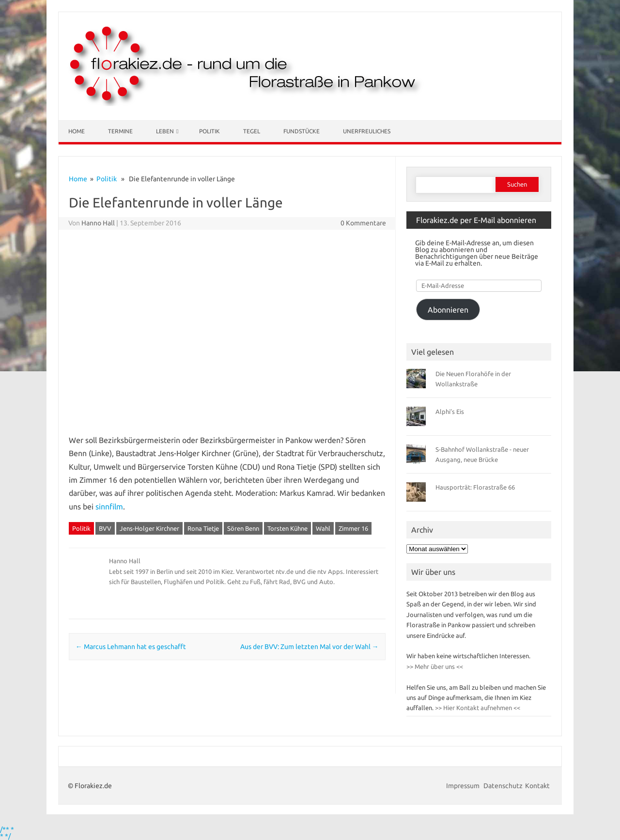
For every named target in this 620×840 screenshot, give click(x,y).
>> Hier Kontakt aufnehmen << (477, 708)
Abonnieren (448, 310)
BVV (105, 528)
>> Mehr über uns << (435, 666)
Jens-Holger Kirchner (149, 528)
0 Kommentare (363, 223)
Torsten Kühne (287, 528)
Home (77, 131)
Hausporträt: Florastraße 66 (475, 487)
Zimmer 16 (353, 528)
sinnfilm (109, 507)
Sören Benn (243, 528)
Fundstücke (302, 131)
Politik (209, 131)
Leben (165, 131)
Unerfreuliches (367, 131)
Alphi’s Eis (450, 412)
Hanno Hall (98, 223)
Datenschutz (503, 786)
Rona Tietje (203, 528)
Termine (120, 131)
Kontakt (537, 786)
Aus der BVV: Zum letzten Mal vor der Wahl (310, 647)
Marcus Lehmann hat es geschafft (131, 647)
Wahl (323, 528)
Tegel (252, 131)
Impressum (464, 786)
